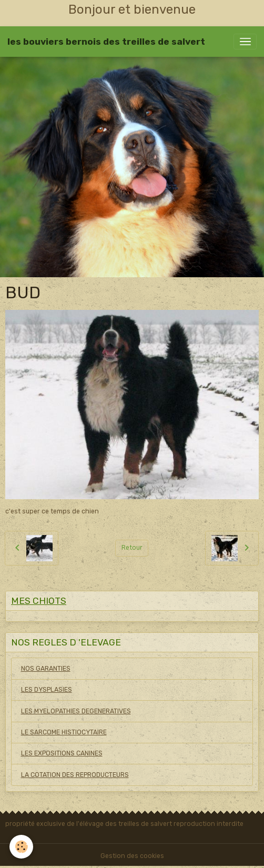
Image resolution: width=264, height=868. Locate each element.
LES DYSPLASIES (47, 690)
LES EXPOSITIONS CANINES (62, 753)
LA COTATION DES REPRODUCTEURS (75, 775)
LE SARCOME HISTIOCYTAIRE (64, 732)
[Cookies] (21, 847)
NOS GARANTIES (46, 669)
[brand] (106, 42)
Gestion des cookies (132, 856)
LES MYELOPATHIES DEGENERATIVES (76, 711)
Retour (132, 548)
